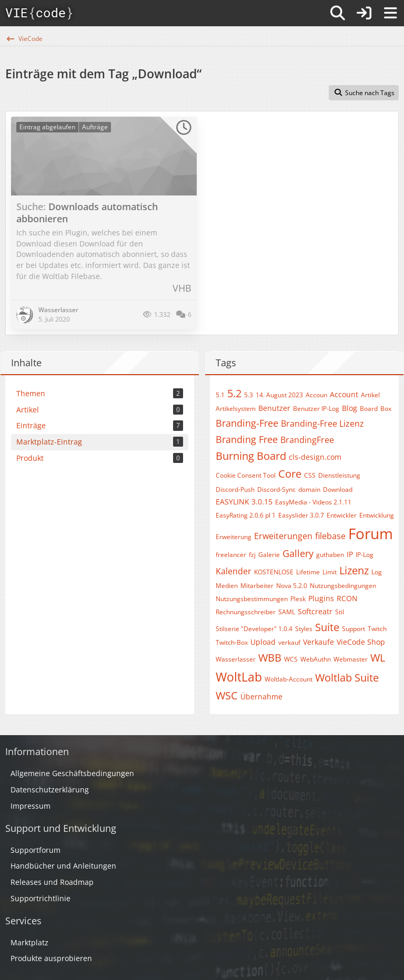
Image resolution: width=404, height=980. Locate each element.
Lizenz (354, 570)
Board (369, 409)
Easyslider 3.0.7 (301, 515)
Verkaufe (319, 642)
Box (386, 409)
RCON (347, 598)
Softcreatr (315, 611)
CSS (310, 475)
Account (344, 394)
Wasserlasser (236, 659)
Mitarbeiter (257, 586)
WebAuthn (316, 659)
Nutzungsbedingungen (343, 586)
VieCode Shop (361, 642)
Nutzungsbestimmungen (252, 599)
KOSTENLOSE (274, 572)
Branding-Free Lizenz (322, 424)
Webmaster (351, 659)
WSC (227, 695)
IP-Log (365, 555)
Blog (350, 408)
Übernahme (261, 697)
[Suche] (338, 13)
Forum (371, 533)
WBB (270, 658)
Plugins (321, 598)
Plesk (298, 599)
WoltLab (239, 677)
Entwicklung (377, 515)
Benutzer (274, 408)
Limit (330, 572)
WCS (291, 659)
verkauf (289, 642)
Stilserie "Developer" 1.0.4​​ (254, 629)
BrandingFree (307, 440)
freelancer (231, 555)
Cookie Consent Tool (246, 475)
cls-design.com (315, 457)
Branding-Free (247, 423)
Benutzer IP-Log (316, 409)
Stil (340, 612)
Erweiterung (234, 537)
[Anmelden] (364, 13)
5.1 (220, 395)
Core (290, 474)
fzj (252, 555)
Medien (227, 586)
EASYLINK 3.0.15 (244, 502)
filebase (330, 536)
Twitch (377, 629)
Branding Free (247, 439)
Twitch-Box (232, 642)
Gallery (298, 553)
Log (377, 572)
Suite (327, 627)
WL (378, 658)
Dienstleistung (339, 475)
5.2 (234, 393)
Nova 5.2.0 (292, 586)
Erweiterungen (283, 536)
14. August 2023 (279, 395)
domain (309, 489)
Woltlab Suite (347, 678)
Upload (263, 642)
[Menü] (390, 13)
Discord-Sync (276, 489)
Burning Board (251, 456)
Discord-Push (235, 489)
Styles (304, 629)
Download (338, 489)
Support (353, 629)
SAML (287, 612)
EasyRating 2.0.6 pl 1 (246, 515)
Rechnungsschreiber (246, 612)
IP (350, 554)
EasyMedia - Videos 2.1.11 (313, 502)
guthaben (330, 555)
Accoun (316, 395)
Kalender (234, 571)
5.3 (249, 395)
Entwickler (342, 515)
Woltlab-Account (289, 679)
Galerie (269, 555)
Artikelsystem (236, 409)
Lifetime (308, 572)
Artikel (370, 395)
